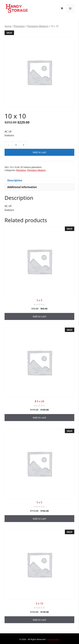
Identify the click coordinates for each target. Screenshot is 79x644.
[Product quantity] (16, 145)
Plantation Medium (38, 26)
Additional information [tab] (22, 187)
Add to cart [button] (39, 316)
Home (8, 26)
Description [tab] (15, 180)
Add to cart (39, 152)
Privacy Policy (53, 639)
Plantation (19, 26)
